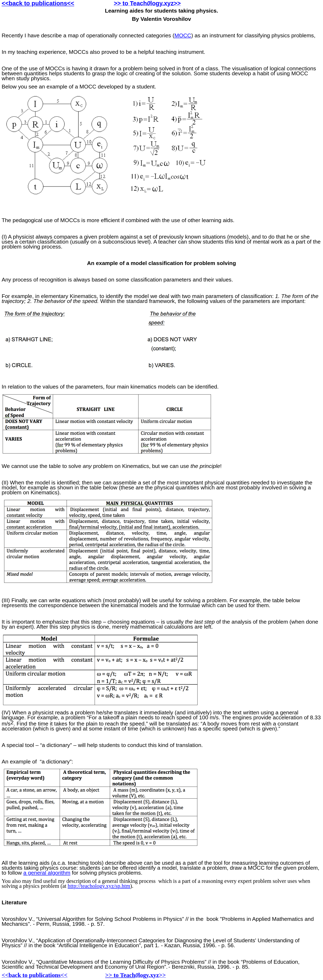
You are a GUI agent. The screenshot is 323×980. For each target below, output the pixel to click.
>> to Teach (120, 975)
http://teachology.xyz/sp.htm (99, 886)
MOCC (183, 35)
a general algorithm (47, 873)
